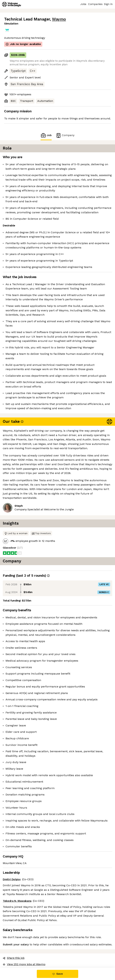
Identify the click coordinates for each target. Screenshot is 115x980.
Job (46, 135)
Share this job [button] (14, 958)
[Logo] (12, 4)
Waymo (59, 19)
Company (65, 135)
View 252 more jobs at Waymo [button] (24, 964)
